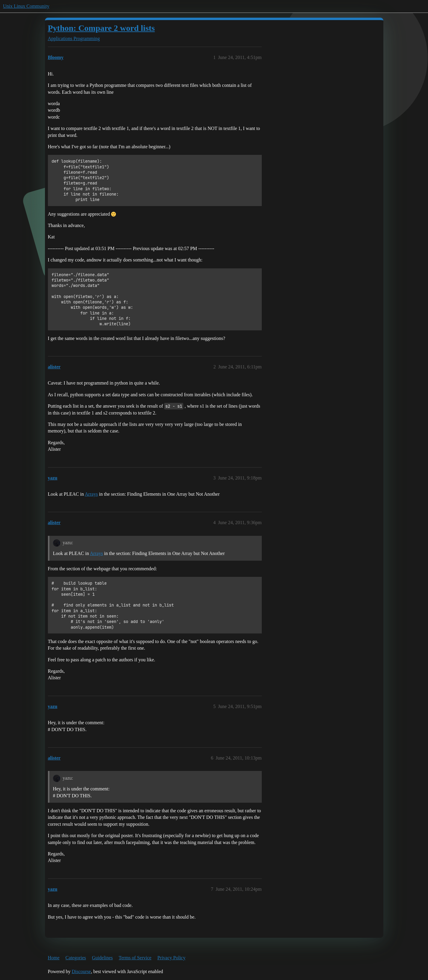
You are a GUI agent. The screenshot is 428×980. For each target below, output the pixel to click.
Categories (76, 958)
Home (54, 958)
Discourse (81, 971)
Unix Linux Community (26, 6)
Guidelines (102, 958)
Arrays (91, 494)
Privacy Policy (171, 958)
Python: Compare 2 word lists (101, 28)
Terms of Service (135, 958)
